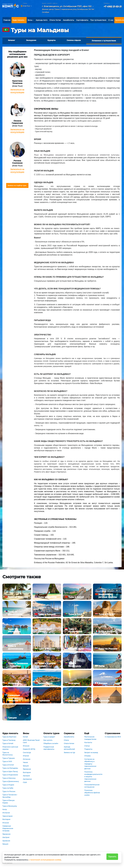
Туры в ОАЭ (7, 761)
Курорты (52, 40)
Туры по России (9, 791)
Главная (7, 20)
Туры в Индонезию (10, 775)
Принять (112, 857)
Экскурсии (31, 40)
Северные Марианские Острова (8, 828)
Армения (6, 841)
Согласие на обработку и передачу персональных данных (90, 764)
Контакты (88, 742)
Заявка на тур (69, 752)
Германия (6, 834)
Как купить (48, 740)
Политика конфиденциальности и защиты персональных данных (93, 777)
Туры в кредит (49, 737)
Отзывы (87, 756)
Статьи (87, 746)
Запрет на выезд (91, 752)
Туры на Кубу (8, 788)
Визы (30, 20)
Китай (25, 737)
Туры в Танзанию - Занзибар (10, 796)
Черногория (7, 816)
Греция (5, 844)
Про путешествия (98, 20)
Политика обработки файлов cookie (92, 793)
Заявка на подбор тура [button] (17, 185)
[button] (69, 10)
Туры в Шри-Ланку (10, 771)
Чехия (25, 762)
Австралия (27, 779)
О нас (111, 20)
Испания (6, 813)
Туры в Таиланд (9, 740)
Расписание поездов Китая (90, 738)
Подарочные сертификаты (49, 748)
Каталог (12, 40)
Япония (6, 823)
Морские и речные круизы (10, 748)
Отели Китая (55, 20)
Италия (26, 756)
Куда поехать (18, 20)
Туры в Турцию (9, 758)
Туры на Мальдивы (10, 768)
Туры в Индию (8, 785)
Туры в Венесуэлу (10, 806)
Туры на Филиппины (8, 754)
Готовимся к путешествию (104, 41)
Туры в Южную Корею (8, 802)
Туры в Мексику (9, 778)
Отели (66, 740)
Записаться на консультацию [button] (17, 91)
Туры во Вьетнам (9, 737)
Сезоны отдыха (74, 40)
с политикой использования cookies (45, 860)
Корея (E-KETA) (29, 749)
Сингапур (27, 752)
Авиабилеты (68, 20)
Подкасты (88, 749)
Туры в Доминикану (11, 781)
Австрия (6, 837)
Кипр (5, 809)
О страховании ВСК (113, 737)
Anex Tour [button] (27, 6)
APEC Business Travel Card (31, 741)
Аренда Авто (42, 20)
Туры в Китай (8, 743)
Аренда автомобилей (69, 748)
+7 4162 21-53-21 (113, 7)
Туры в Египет (8, 765)
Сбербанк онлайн (51, 743)
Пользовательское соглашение (92, 786)
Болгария (6, 819)
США (25, 782)
